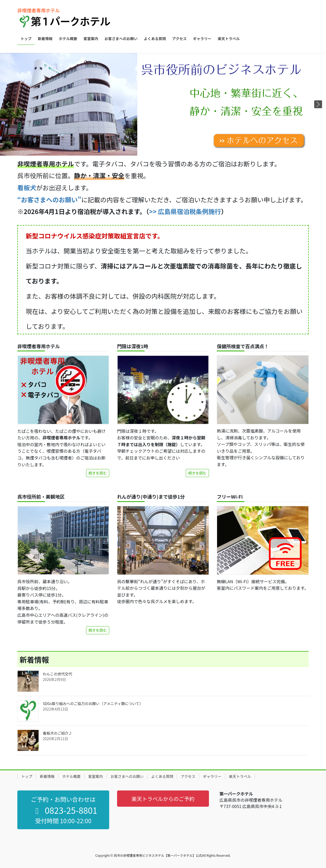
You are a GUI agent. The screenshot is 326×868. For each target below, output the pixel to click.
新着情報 (47, 776)
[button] (163, 104)
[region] (163, 104)
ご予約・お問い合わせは (63, 799)
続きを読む (98, 473)
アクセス (188, 776)
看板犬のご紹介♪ (57, 733)
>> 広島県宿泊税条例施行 (185, 211)
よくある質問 (162, 776)
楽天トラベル (240, 776)
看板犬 (27, 187)
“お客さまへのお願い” (49, 200)
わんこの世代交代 (57, 674)
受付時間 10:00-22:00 (63, 821)
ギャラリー (212, 776)
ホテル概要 (71, 776)
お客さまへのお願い (127, 776)
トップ (27, 776)
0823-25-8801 (64, 810)
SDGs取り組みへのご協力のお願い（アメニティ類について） (93, 703)
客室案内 (96, 776)
